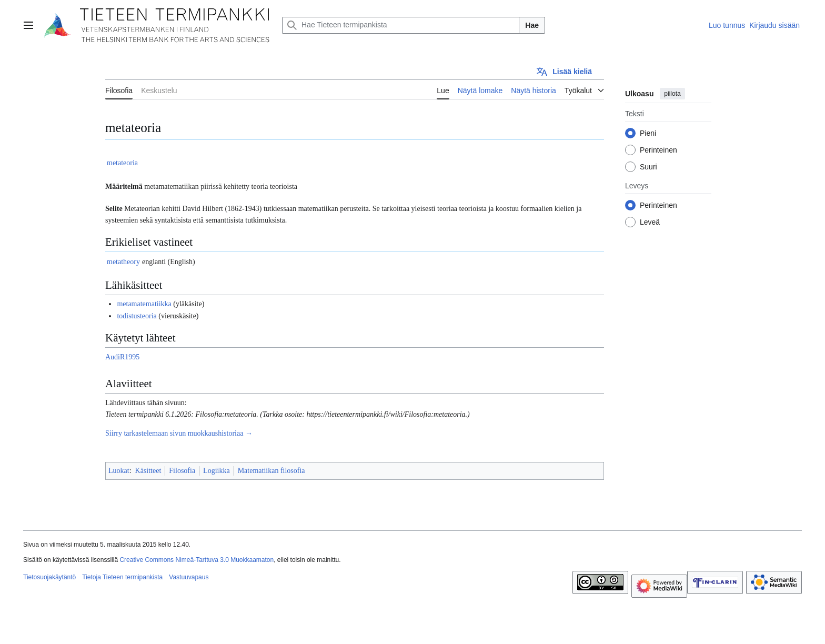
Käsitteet (148, 471)
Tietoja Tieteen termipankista (122, 577)
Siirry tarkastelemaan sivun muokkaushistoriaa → (179, 433)
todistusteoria (137, 316)
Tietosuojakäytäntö (49, 577)
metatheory (123, 262)
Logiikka (217, 471)
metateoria (122, 163)
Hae (532, 25)
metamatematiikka (144, 304)
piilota (672, 94)
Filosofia (182, 471)
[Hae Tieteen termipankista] (401, 25)
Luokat (119, 471)
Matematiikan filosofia (271, 471)
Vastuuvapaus (189, 577)
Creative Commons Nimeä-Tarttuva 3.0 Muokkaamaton (197, 560)
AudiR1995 (122, 357)
